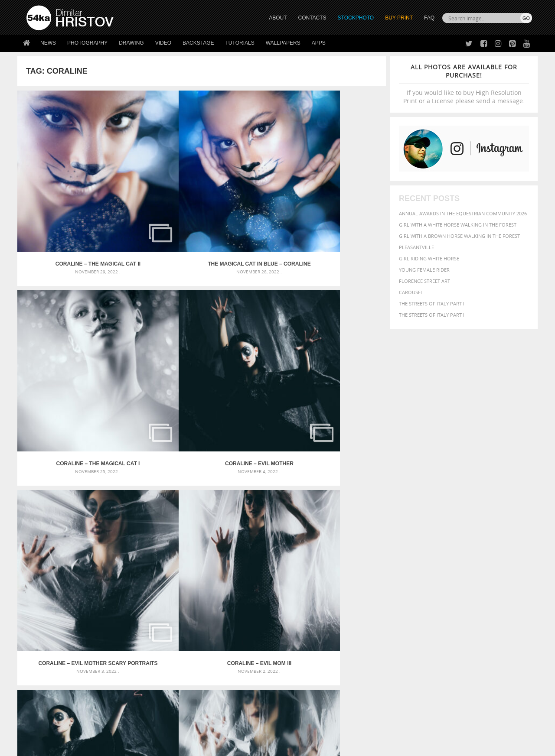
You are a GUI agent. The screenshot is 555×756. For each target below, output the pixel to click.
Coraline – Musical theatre (155, 456)
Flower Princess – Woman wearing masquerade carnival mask (104, 599)
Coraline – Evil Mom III (156, 325)
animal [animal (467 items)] (383, 557)
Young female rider (424, 270)
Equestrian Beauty (117, 726)
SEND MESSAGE (456, 670)
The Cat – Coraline (64, 456)
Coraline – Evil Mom (340, 325)
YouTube (298, 698)
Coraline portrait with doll (248, 456)
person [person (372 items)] (429, 592)
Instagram (300, 675)
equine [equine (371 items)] (437, 575)
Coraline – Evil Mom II (248, 325)
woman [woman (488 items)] (428, 600)
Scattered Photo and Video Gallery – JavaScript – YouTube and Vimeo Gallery (104, 557)
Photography (87, 43)
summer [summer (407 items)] (383, 600)
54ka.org (98, 746)
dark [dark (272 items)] (504, 567)
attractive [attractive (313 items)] (418, 557)
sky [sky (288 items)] (492, 592)
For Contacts (169, 696)
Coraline (340, 456)
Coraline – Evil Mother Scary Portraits (63, 325)
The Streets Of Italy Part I (432, 315)
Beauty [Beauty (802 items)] (385, 566)
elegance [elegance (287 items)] (383, 575)
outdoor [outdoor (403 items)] (503, 583)
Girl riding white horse (429, 258)
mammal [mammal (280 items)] (428, 583)
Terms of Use (146, 746)
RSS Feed (207, 726)
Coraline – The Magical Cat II (64, 195)
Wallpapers (283, 43)
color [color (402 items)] (476, 566)
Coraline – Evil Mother (340, 195)
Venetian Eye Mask (168, 726)
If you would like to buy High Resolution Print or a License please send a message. (464, 84)
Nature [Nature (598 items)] (466, 582)
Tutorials (240, 43)
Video (163, 43)
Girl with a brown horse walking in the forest (459, 236)
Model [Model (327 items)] (446, 583)
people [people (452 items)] (410, 592)
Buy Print (399, 18)
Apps (319, 43)
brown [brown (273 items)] (439, 567)
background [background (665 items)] (454, 556)
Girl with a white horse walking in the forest (458, 225)
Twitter (297, 653)
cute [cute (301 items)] (491, 567)
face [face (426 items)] (453, 574)
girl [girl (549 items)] (513, 574)
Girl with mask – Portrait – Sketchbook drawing (261, 578)
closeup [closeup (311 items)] (457, 567)
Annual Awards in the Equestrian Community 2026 (463, 213)
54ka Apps (38, 696)
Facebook (299, 664)
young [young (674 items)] (452, 600)
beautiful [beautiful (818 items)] (495, 556)
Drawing (131, 43)
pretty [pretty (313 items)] (479, 592)
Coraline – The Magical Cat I (248, 195)
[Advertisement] (279, 506)
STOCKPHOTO (356, 18)
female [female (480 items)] (494, 575)
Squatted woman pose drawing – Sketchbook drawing (269, 588)
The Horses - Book (49, 685)
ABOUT (278, 18)
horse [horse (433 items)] (393, 583)
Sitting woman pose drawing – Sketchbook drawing (266, 599)
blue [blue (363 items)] (425, 566)
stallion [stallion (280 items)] (506, 592)
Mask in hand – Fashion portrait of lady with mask (91, 578)
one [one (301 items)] (484, 583)
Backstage (198, 43)
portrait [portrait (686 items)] (455, 591)
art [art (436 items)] (399, 557)
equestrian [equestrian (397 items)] (411, 575)
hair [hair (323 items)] (525, 575)
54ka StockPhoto (48, 663)
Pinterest (299, 686)
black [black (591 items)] (408, 566)
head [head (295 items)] (378, 583)
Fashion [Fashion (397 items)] (472, 575)
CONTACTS (312, 18)
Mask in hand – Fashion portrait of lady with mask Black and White (104, 567)
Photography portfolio (58, 674)
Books (160, 674)
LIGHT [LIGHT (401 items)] (410, 583)
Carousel (411, 292)
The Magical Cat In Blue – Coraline (156, 195)
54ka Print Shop (46, 652)
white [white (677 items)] (406, 600)
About (160, 652)
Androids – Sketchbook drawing (241, 557)
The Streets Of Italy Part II (432, 303)
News (48, 43)
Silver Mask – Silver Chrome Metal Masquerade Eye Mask (98, 588)
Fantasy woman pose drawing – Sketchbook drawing (267, 567)
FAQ (429, 18)
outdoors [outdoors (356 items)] (385, 592)
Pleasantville (416, 247)
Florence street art (424, 281)
